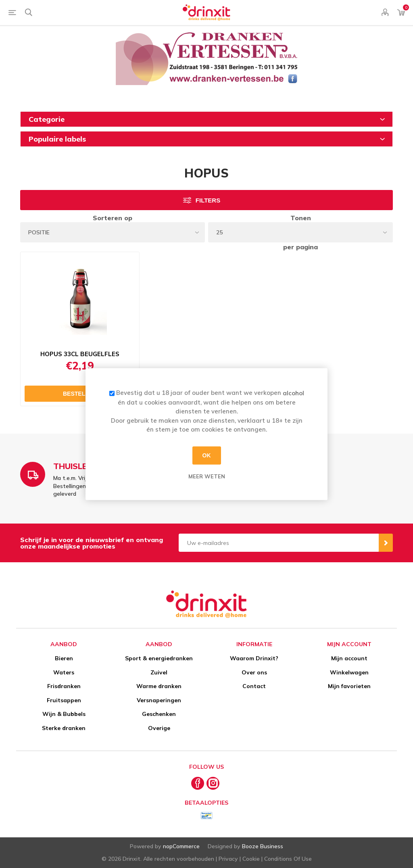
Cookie (251, 859)
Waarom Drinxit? (254, 658)
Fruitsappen (64, 700)
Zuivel (159, 672)
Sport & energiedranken (159, 658)
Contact (254, 686)
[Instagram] (213, 783)
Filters (208, 200)
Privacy (228, 859)
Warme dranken (159, 686)
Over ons (254, 672)
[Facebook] (198, 783)
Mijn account (349, 658)
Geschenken (159, 714)
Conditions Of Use (288, 859)
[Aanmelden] (279, 543)
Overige (159, 728)
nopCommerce (181, 846)
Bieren (64, 658)
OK (207, 455)
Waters (64, 672)
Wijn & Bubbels (64, 714)
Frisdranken (64, 686)
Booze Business (263, 846)
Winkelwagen (349, 672)
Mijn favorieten (349, 686)
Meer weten (207, 476)
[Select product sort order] (113, 232)
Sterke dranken (64, 728)
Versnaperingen (159, 700)
